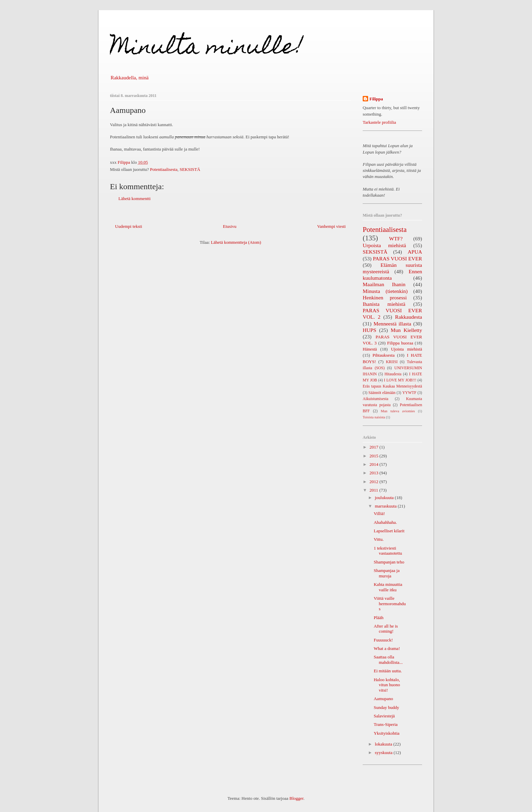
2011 (374, 490)
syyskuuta (384, 752)
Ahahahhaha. (385, 522)
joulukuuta (385, 498)
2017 (374, 447)
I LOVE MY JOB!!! (400, 380)
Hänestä (370, 349)
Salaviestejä (384, 716)
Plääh (378, 618)
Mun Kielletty (406, 330)
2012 (374, 482)
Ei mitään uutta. (388, 671)
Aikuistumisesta (375, 399)
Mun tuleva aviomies (398, 411)
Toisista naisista (374, 417)
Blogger (296, 798)
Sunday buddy (386, 707)
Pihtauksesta (384, 355)
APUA (415, 252)
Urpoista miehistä (384, 245)
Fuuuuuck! (383, 640)
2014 (374, 464)
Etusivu (230, 226)
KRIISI (392, 362)
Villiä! (379, 513)
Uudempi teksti (129, 226)
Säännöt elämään (382, 393)
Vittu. (378, 539)
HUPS (369, 330)
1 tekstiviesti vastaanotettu (388, 551)
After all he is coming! (386, 629)
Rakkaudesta (408, 317)
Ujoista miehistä (406, 349)
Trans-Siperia (385, 724)
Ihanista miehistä (384, 304)
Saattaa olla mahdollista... (388, 660)
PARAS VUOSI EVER (397, 259)
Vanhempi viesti (331, 226)
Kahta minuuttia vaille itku (388, 587)
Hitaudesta (393, 374)
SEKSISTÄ (190, 169)
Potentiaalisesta (164, 169)
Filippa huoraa (400, 343)
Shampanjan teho (389, 562)
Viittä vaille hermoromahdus (389, 603)
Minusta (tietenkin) (385, 291)
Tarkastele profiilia (379, 122)
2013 (374, 473)
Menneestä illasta (392, 324)
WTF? (396, 239)
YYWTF (410, 393)
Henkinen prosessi (385, 298)
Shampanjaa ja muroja (386, 573)
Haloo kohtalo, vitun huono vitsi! (387, 685)
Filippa (376, 99)
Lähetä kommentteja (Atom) (236, 242)
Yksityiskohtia (386, 733)
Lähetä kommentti (135, 199)
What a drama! (387, 648)
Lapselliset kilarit (389, 531)
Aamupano (383, 699)
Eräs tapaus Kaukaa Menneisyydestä (392, 386)
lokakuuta (384, 744)
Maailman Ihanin (384, 284)
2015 (374, 456)
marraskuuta (386, 506)
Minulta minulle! (207, 49)
